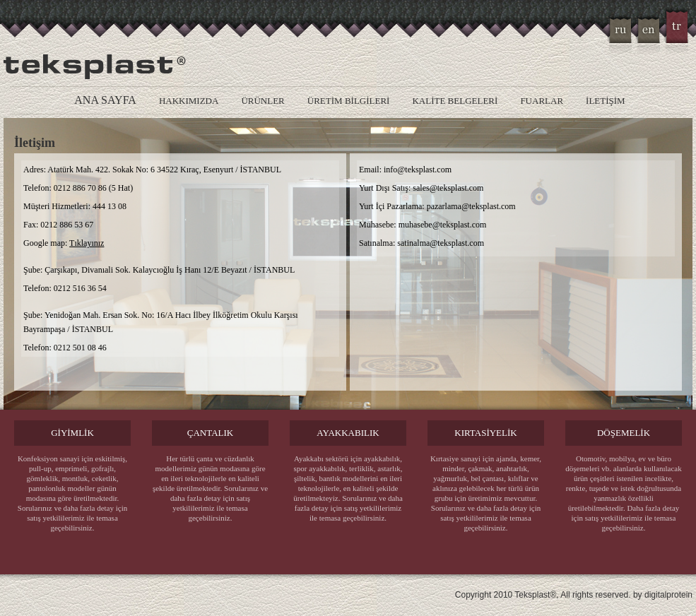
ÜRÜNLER (263, 101)
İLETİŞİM (606, 101)
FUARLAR (542, 101)
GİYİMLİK (72, 433)
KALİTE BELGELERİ (455, 101)
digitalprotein (668, 595)
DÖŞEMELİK (624, 433)
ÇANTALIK (210, 433)
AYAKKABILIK (348, 433)
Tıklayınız (87, 243)
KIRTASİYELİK (485, 433)
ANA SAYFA (105, 100)
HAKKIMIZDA (189, 101)
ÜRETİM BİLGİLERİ (349, 101)
